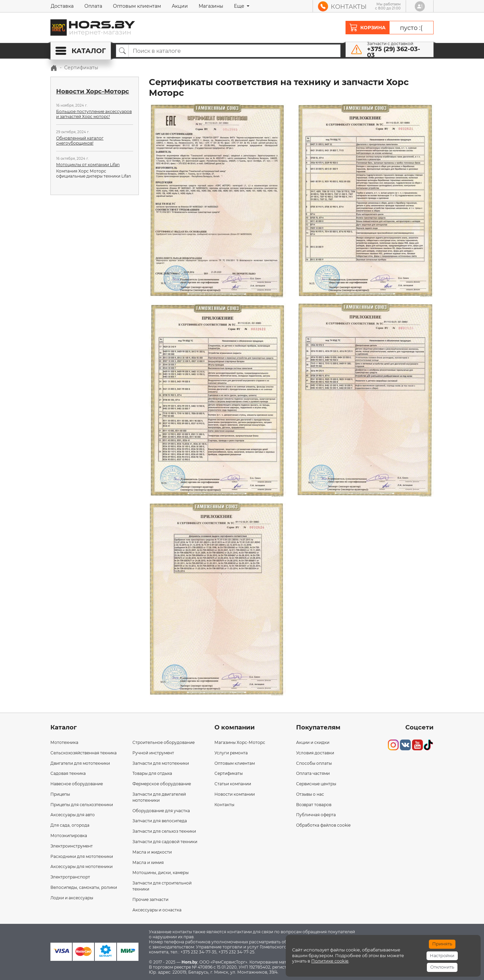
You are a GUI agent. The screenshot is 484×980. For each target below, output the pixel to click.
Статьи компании (233, 784)
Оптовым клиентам (137, 6)
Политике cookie (330, 961)
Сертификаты (229, 773)
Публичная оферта (316, 815)
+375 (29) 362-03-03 (394, 52)
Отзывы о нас (310, 794)
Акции (180, 6)
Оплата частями (313, 773)
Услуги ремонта (231, 753)
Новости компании (235, 794)
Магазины (211, 6)
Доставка (62, 6)
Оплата (93, 6)
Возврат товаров (314, 805)
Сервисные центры (316, 784)
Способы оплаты (314, 763)
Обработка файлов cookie (323, 825)
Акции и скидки (313, 742)
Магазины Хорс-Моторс (240, 742)
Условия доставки (315, 753)
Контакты (224, 805)
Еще (240, 6)
